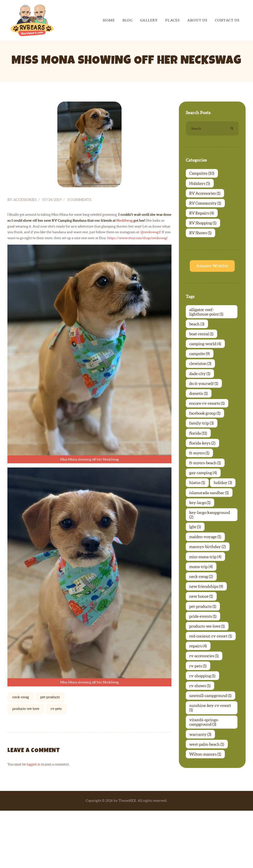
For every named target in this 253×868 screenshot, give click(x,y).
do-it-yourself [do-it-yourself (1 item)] (204, 398)
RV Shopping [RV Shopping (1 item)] (204, 229)
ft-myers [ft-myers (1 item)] (200, 474)
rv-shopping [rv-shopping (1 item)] (203, 729)
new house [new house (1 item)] (202, 642)
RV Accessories (22, 120)
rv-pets (56, 629)
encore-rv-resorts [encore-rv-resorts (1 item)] (208, 420)
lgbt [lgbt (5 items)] (196, 566)
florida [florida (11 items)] (199, 453)
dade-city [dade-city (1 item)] (200, 387)
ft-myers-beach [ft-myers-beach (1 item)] (206, 485)
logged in (34, 685)
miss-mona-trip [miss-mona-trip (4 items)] (206, 598)
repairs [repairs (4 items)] (199, 696)
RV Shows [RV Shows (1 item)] (201, 239)
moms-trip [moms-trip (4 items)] (202, 609)
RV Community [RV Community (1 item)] (206, 207)
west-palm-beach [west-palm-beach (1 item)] (207, 803)
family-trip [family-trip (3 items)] (202, 442)
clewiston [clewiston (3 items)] (201, 377)
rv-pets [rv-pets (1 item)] (199, 718)
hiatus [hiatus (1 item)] (198, 507)
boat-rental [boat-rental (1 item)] (202, 344)
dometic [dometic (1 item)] (199, 409)
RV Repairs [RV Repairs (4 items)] (202, 218)
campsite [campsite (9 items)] (200, 366)
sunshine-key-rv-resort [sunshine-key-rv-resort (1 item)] (211, 764)
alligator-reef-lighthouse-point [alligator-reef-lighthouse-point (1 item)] (207, 320)
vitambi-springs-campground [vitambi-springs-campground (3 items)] (205, 779)
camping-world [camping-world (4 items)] (206, 355)
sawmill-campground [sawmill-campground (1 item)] (211, 751)
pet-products (50, 617)
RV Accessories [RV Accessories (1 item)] (206, 196)
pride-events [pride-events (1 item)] (204, 664)
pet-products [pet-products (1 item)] (203, 653)
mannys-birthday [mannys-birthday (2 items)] (208, 588)
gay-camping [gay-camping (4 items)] (204, 496)
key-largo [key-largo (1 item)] (201, 540)
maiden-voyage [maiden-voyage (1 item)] (206, 577)
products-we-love (26, 629)
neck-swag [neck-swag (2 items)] (202, 620)
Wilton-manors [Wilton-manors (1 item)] (206, 814)
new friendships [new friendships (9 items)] (207, 631)
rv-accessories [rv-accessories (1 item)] (205, 707)
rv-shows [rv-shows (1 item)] (201, 740)
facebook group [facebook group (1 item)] (206, 431)
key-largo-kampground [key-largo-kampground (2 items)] (210, 553)
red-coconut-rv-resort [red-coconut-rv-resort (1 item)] (211, 685)
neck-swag (21, 617)
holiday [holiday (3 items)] (199, 518)
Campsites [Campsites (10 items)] (202, 174)
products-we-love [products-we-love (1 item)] (208, 675)
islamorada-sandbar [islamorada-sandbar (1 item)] (210, 529)
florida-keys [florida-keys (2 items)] (203, 464)
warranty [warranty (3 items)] (201, 792)
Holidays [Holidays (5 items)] (200, 185)
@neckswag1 (150, 152)
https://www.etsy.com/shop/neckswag (137, 158)
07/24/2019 (52, 120)
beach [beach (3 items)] (198, 333)
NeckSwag (125, 141)
